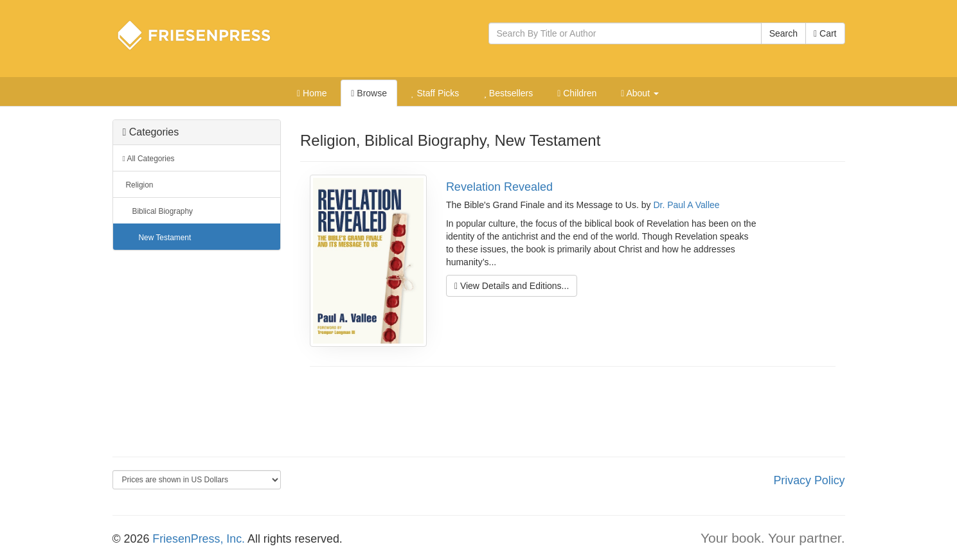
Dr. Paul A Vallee (686, 205)
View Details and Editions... (512, 286)
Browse (369, 93)
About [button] (640, 93)
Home (312, 93)
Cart (825, 33)
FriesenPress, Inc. (199, 539)
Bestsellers (508, 93)
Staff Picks (435, 93)
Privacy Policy (809, 480)
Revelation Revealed (499, 187)
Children (577, 93)
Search (783, 33)
